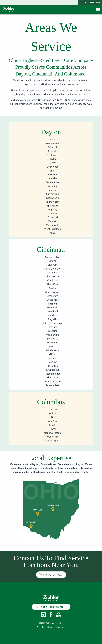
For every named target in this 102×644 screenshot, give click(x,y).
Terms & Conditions (44, 627)
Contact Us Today (53, 575)
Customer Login (92, 2)
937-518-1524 (63, 100)
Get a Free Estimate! (53, 607)
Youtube (59, 615)
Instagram (44, 615)
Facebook (51, 615)
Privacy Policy (60, 627)
